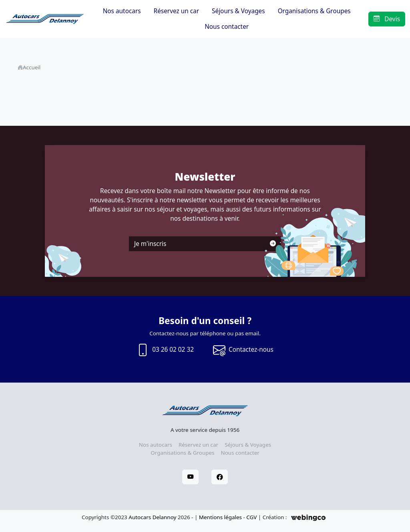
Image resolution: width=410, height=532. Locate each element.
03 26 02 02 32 (165, 350)
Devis (387, 19)
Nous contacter (227, 27)
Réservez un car (176, 11)
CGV (251, 517)
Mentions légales (220, 517)
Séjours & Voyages (238, 11)
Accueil (32, 67)
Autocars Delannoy (152, 517)
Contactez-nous (243, 350)
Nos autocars (122, 11)
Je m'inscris (205, 244)
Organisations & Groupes (314, 11)
